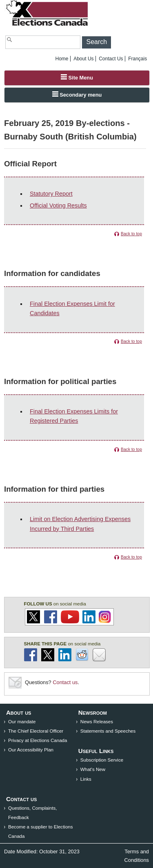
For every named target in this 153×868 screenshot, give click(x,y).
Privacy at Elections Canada (38, 740)
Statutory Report (51, 194)
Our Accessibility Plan (31, 750)
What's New (93, 769)
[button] (96, 42)
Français (137, 59)
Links (86, 779)
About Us (83, 59)
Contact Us (111, 59)
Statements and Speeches (108, 731)
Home (62, 59)
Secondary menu (77, 95)
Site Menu (77, 77)
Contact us (65, 682)
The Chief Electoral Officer (36, 731)
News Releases (97, 722)
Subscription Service (102, 760)
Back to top (131, 234)
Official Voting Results (58, 205)
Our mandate (22, 722)
